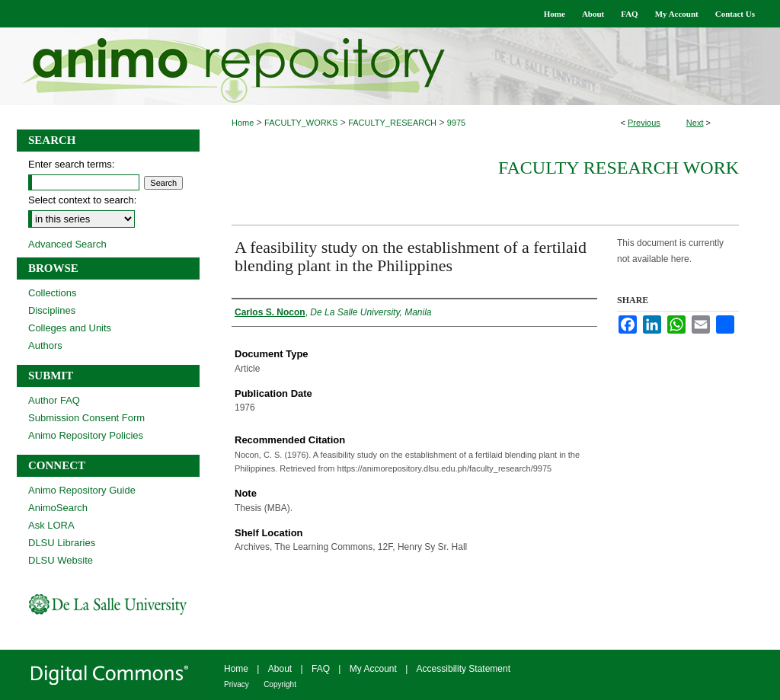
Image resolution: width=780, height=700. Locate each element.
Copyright (280, 684)
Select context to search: (82, 200)
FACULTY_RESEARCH (392, 123)
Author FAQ (54, 400)
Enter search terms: (71, 164)
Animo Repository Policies (86, 435)
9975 (456, 123)
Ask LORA (51, 525)
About (280, 669)
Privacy (237, 684)
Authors (45, 345)
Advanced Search (67, 244)
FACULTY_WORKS (301, 123)
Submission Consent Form (86, 418)
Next (695, 123)
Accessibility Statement (464, 669)
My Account (373, 669)
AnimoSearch (58, 508)
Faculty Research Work (619, 168)
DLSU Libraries (62, 543)
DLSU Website (61, 560)
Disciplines (52, 310)
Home (243, 123)
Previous (644, 123)
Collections (53, 293)
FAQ (321, 669)
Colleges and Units (70, 328)
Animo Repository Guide (82, 490)
